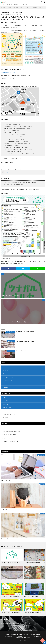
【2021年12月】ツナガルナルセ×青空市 (25, 341)
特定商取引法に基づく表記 (16, 634)
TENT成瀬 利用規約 (35, 634)
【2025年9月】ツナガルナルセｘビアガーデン (10, 612)
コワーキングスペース (7, 367)
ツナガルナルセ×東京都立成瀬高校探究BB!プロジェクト (12, 431)
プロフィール (9, 172)
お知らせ (27, 4)
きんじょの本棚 (6, 384)
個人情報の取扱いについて (11, 636)
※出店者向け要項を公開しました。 (9, 73)
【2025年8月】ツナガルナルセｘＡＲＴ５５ (32, 596)
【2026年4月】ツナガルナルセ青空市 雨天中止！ (11, 428)
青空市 (20, 15)
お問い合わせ (27, 638)
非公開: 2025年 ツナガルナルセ (12, 7)
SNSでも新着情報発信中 (36, 636)
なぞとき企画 (5, 418)
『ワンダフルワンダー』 (19, 166)
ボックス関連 (5, 404)
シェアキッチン (6, 370)
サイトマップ (26, 634)
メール (6, 79)
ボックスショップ (6, 374)
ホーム (8, 634)
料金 (23, 4)
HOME (3, 7)
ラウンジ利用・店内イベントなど (9, 414)
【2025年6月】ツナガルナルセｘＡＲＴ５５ (26, 351)
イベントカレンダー (9, 4)
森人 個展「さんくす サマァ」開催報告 (25, 331)
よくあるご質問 (6, 387)
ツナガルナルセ (34, 7)
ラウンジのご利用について (8, 380)
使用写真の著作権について (24, 636)
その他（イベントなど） (24, 7)
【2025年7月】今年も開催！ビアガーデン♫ (32, 612)
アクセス (3, 4)
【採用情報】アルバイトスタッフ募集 (9, 438)
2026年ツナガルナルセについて (9, 377)
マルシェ (17, 15)
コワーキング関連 (6, 397)
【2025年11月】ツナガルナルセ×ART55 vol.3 (10, 441)
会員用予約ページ (18, 4)
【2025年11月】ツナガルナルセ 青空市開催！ (10, 596)
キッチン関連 (5, 401)
